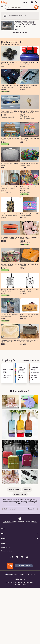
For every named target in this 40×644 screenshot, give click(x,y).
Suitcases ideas (20, 391)
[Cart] (36, 2)
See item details (19, 33)
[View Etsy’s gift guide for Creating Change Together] (21, 373)
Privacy (18, 582)
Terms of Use (10, 582)
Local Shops (17, 585)
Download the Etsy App (24, 566)
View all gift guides (30, 360)
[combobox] (19, 7)
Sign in (25, 2)
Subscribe (32, 509)
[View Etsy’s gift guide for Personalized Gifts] (7, 373)
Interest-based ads (27, 582)
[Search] (36, 7)
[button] (20, 574)
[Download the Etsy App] (10, 566)
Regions (25, 585)
